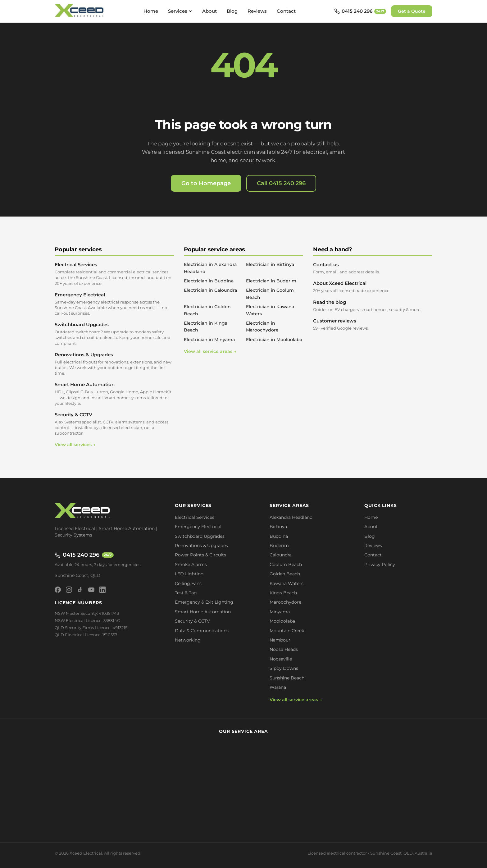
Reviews (257, 11)
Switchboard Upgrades (114, 334)
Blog (232, 11)
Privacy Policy (380, 564)
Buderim (279, 546)
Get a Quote (412, 11)
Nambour (280, 640)
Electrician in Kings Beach (205, 327)
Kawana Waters (287, 583)
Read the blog (373, 306)
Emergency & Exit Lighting (204, 602)
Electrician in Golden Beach (207, 310)
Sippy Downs (284, 668)
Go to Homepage (206, 183)
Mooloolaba (282, 621)
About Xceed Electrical (373, 287)
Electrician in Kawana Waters (270, 310)
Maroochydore (285, 602)
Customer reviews (373, 324)
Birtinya (278, 527)
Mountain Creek (287, 631)
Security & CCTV (114, 424)
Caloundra (281, 555)
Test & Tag (186, 593)
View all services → (75, 445)
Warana (278, 687)
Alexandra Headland (291, 517)
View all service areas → (210, 351)
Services (180, 11)
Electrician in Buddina (209, 281)
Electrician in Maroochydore (262, 327)
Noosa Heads (284, 649)
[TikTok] (80, 590)
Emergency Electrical (114, 304)
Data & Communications (202, 631)
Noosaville (281, 659)
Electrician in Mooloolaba (274, 340)
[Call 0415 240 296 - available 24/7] (360, 11)
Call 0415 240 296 (281, 183)
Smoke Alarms (191, 564)
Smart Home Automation (114, 394)
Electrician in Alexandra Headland (210, 268)
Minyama (280, 612)
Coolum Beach (286, 564)
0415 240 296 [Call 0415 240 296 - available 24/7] (84, 555)
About (209, 11)
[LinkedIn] (102, 590)
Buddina (279, 536)
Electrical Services (114, 274)
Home (151, 11)
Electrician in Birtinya (270, 264)
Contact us (373, 268)
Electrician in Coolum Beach (270, 294)
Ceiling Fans (188, 583)
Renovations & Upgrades (114, 364)
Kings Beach (283, 593)
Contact (286, 11)
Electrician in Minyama (209, 340)
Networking (188, 640)
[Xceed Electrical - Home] (80, 11)
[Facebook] (58, 590)
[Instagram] (69, 590)
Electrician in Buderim (271, 281)
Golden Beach (285, 574)
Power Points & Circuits (200, 555)
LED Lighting (189, 574)
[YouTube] (91, 590)
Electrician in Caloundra (210, 290)
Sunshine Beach (287, 678)
